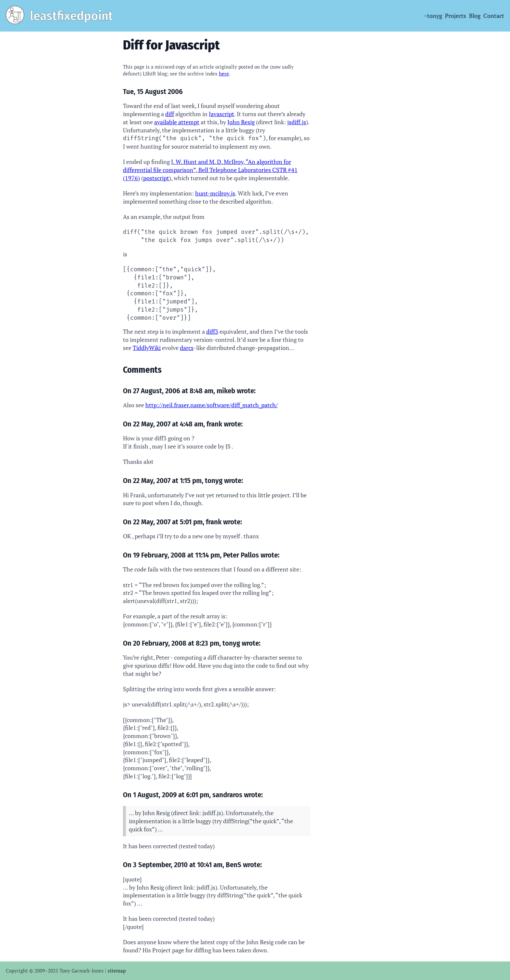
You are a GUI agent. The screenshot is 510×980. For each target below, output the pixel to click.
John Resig (241, 122)
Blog (475, 16)
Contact (494, 16)
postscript (156, 178)
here (224, 74)
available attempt (177, 122)
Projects (456, 16)
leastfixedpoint (71, 16)
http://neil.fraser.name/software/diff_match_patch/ (212, 405)
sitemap (117, 971)
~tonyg (433, 16)
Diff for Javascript (171, 45)
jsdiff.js (297, 122)
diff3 (212, 331)
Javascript (221, 114)
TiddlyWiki (147, 348)
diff (170, 114)
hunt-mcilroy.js (215, 193)
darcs (187, 348)
